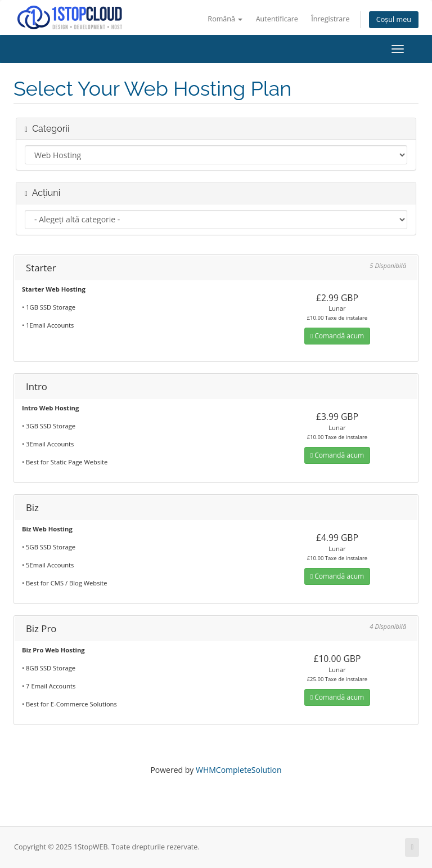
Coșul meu (394, 19)
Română (225, 19)
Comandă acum (337, 336)
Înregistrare (330, 19)
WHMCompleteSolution (239, 770)
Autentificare (277, 19)
